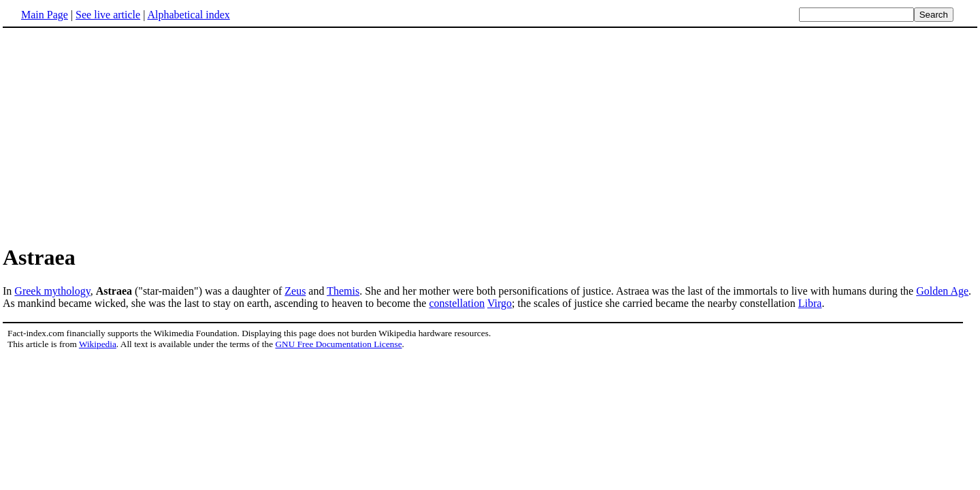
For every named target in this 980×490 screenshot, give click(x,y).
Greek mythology (52, 291)
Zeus (295, 291)
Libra (810, 303)
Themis (343, 291)
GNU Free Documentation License (338, 344)
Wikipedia (98, 344)
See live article (108, 15)
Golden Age (942, 291)
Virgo (500, 303)
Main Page (45, 15)
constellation (457, 303)
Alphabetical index (188, 15)
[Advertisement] (117, 135)
